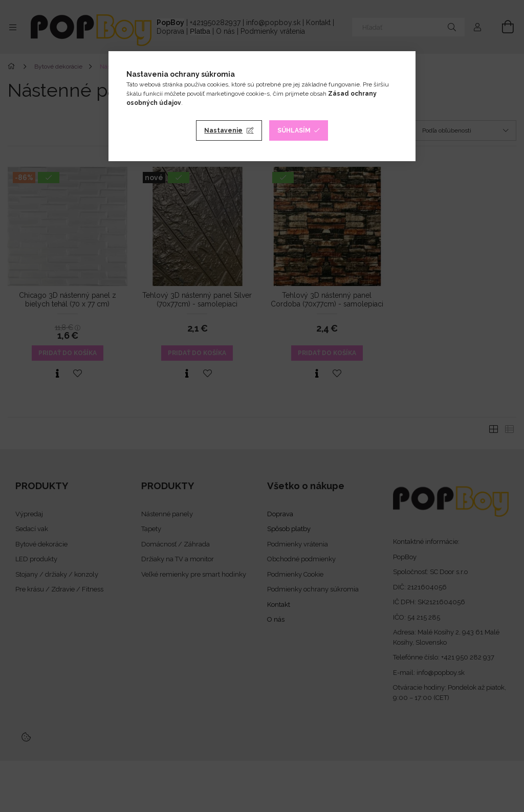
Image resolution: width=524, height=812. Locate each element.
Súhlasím (294, 130)
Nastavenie (223, 130)
